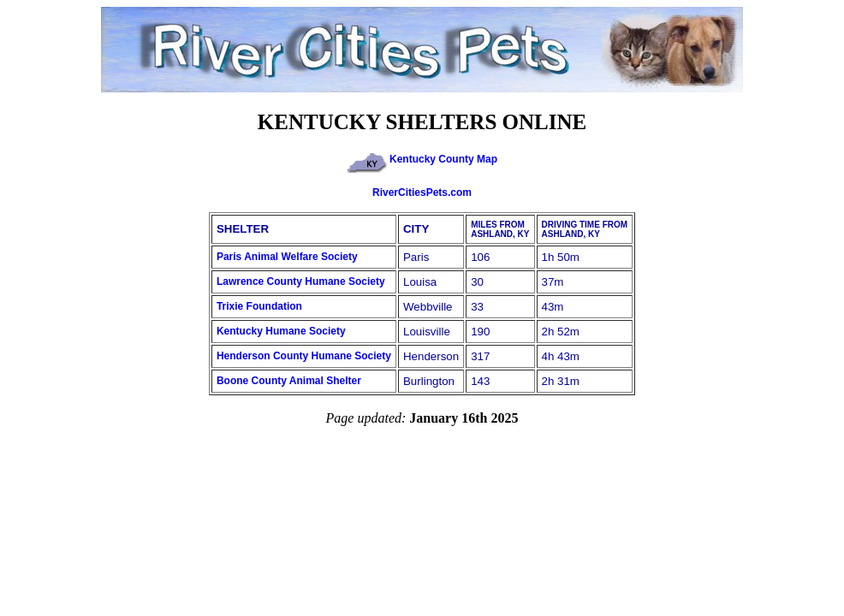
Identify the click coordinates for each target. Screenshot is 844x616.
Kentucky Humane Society (281, 331)
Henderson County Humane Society (304, 356)
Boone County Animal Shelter (289, 381)
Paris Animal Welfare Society (287, 257)
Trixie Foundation (259, 306)
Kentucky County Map (422, 159)
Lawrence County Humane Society (301, 281)
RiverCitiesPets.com (422, 192)
